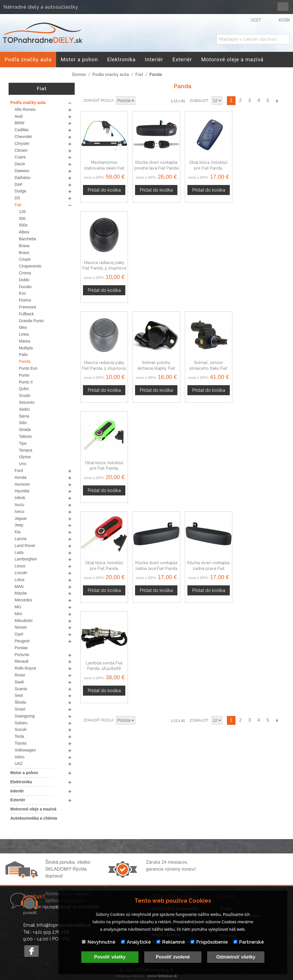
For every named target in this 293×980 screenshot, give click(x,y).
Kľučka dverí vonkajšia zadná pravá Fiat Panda (208, 368)
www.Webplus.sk (162, 976)
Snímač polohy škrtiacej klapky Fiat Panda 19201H (156, 268)
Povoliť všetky (110, 957)
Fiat (139, 74)
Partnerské (249, 942)
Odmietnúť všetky (236, 957)
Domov (79, 74)
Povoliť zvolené (173, 957)
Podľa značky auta (111, 74)
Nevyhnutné (99, 942)
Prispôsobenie (209, 942)
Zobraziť (199, 101)
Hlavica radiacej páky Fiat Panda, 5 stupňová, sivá (104, 268)
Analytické (136, 942)
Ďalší (277, 101)
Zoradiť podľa (98, 100)
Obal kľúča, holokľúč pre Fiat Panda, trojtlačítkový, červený (104, 368)
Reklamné (171, 942)
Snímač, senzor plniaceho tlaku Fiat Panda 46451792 (209, 268)
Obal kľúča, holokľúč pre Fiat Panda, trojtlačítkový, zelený (261, 268)
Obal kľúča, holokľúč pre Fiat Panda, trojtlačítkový (208, 168)
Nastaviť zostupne (140, 101)
